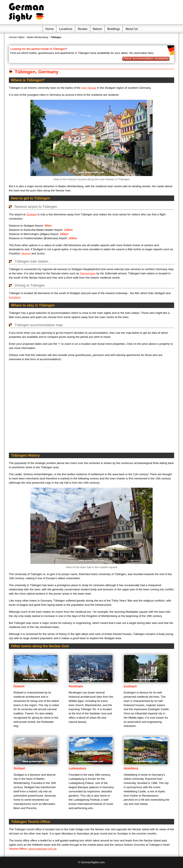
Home (50, 29)
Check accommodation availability (146, 59)
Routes (83, 29)
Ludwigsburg (77, 768)
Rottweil (19, 686)
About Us (132, 29)
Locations (66, 29)
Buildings (114, 29)
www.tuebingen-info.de (42, 849)
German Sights (17, 37)
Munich (26, 253)
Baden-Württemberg (38, 37)
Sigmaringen (88, 273)
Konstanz (15, 297)
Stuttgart (31, 214)
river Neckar (89, 88)
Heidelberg (131, 768)
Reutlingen (76, 686)
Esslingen (130, 686)
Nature (97, 29)
